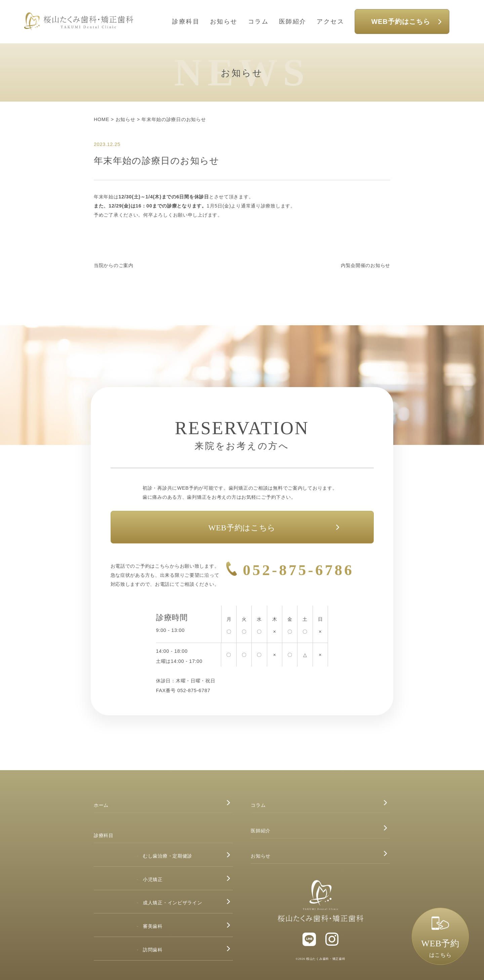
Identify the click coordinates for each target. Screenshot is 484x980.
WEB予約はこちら (401, 22)
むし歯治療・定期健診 (168, 856)
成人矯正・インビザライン (173, 903)
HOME (102, 119)
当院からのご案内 (114, 265)
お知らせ (224, 22)
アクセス (330, 22)
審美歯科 (153, 926)
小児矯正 (153, 879)
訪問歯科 (153, 950)
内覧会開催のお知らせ (366, 265)
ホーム (101, 805)
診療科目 (186, 22)
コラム (258, 22)
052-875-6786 (299, 570)
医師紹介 (293, 22)
